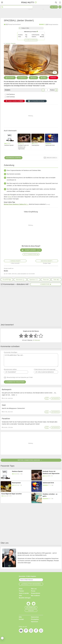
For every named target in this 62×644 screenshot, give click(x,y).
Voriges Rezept (15, 261)
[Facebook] (36, 631)
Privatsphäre (35, 619)
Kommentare (46, 284)
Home (21, 589)
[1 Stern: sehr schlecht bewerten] (21, 336)
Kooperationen (36, 593)
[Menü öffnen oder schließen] (2, 2)
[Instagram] (31, 631)
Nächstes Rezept (47, 261)
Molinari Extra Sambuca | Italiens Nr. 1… (16, 204)
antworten (55, 398)
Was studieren (35, 596)
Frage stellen (54, 7)
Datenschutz (35, 617)
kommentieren (12, 24)
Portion (52, 90)
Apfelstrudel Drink (50, 145)
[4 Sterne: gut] (36, 336)
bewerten (49, 24)
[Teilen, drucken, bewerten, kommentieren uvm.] (2, 638)
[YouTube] (21, 631)
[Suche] (56, 2)
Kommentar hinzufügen (31, 359)
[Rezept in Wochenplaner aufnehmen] (46, 280)
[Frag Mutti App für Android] (34, 604)
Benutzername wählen (10, 369)
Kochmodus (13, 158)
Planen (34, 78)
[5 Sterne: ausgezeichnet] (41, 336)
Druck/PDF (10, 78)
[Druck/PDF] (7, 280)
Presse (33, 591)
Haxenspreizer (35, 145)
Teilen (43, 78)
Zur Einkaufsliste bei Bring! (36, 101)
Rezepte (13, 43)
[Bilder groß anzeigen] (55, 73)
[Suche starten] (2, 7)
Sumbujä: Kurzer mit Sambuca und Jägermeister (23, 147)
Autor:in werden (24, 593)
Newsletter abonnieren (31, 584)
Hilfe (20, 617)
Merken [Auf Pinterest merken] (53, 78)
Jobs (20, 596)
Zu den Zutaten (31, 40)
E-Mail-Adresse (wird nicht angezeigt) (45, 369)
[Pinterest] (26, 631)
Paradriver (6, 419)
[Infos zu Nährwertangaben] (37, 31)
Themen (21, 591)
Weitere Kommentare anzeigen (31, 460)
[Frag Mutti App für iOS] (28, 604)
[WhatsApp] (41, 631)
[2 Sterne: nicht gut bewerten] (26, 336)
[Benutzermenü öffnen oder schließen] (60, 2)
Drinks (10, 197)
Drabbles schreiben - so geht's (50, 495)
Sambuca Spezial (9, 145)
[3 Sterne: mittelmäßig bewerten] (31, 336)
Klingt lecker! (31, 250)
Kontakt (21, 619)
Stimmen (36, 340)
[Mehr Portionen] (56, 90)
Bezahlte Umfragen (25, 598)
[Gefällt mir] (46, 398)
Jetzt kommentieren (31, 254)
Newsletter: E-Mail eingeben (27, 576)
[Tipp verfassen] (60, 7)
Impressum (34, 622)
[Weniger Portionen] (43, 90)
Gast (4, 405)
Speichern (22, 78)
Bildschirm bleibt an (52, 158)
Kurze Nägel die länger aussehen (12, 494)
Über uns (34, 589)
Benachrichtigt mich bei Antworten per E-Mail (20, 377)
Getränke (8, 43)
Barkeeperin (7, 389)
